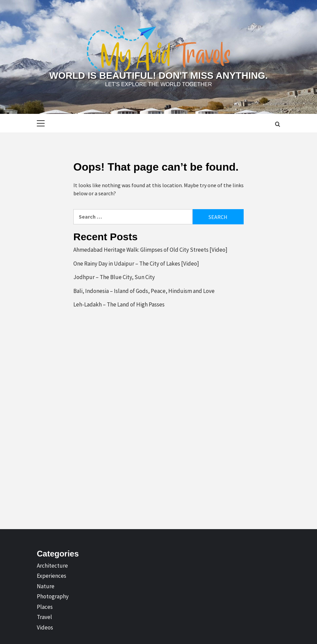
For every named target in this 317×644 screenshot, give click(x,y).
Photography (53, 596)
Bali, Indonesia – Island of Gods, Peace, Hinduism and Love (144, 291)
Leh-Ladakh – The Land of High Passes (119, 304)
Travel (44, 617)
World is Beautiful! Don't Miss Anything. (158, 76)
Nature (46, 586)
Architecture (52, 566)
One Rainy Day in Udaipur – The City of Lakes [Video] (136, 264)
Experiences (52, 576)
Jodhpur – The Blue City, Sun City (114, 277)
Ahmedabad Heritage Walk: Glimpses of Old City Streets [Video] (150, 250)
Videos (45, 627)
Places (45, 607)
